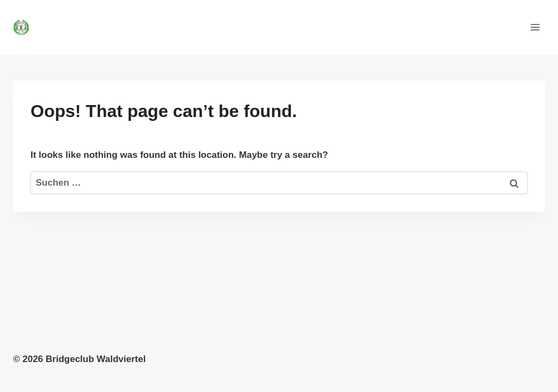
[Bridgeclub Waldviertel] (26, 27)
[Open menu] (535, 27)
